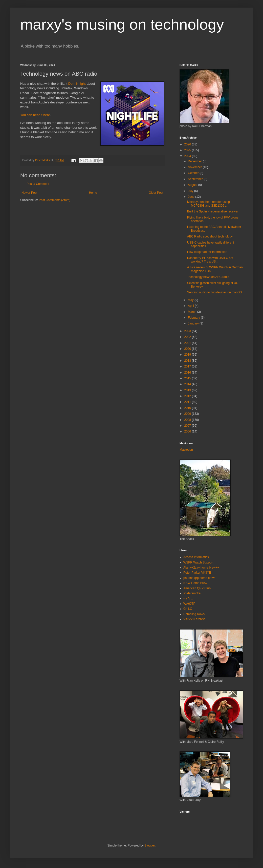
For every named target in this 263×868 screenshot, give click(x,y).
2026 (188, 144)
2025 (188, 150)
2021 (188, 343)
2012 (188, 396)
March (193, 312)
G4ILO (188, 609)
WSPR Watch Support (198, 562)
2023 (188, 331)
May (191, 300)
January (194, 323)
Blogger (150, 845)
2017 (188, 366)
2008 (188, 420)
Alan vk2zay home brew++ (201, 568)
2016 (188, 373)
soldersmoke (192, 593)
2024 (188, 156)
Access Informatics (196, 557)
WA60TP (189, 604)
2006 (188, 431)
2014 (188, 384)
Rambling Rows (194, 614)
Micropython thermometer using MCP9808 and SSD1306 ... (209, 204)
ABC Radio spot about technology (210, 236)
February (194, 318)
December (195, 161)
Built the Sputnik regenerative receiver (213, 211)
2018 (188, 361)
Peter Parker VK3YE (197, 573)
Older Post (156, 193)
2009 (188, 414)
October (194, 173)
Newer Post (29, 193)
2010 (188, 408)
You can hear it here (35, 115)
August (193, 185)
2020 (188, 349)
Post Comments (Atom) (54, 200)
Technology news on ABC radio (208, 277)
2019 (188, 355)
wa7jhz (188, 598)
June (192, 197)
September (196, 179)
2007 (188, 426)
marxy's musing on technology (122, 24)
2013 (188, 390)
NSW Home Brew (195, 583)
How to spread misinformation (207, 252)
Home (93, 193)
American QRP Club (197, 588)
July (191, 191)
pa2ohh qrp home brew (199, 578)
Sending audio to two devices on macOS (214, 292)
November (195, 167)
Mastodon (186, 450)
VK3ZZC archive (194, 619)
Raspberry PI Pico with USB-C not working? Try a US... (210, 260)
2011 (188, 402)
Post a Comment (38, 184)
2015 (188, 378)
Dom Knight (77, 84)
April (191, 306)
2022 (188, 337)
